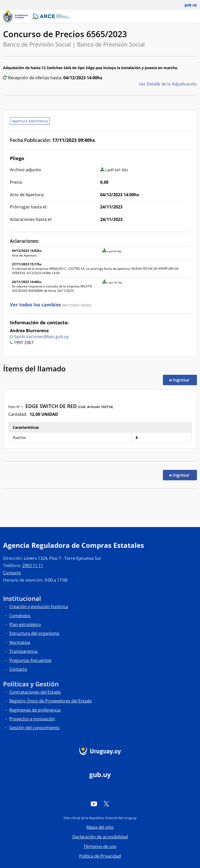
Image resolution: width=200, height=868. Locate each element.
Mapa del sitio (100, 827)
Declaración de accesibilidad (100, 837)
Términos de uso (100, 846)
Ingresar (183, 380)
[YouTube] (94, 804)
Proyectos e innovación (32, 719)
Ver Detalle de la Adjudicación (168, 84)
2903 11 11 (33, 565)
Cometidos (20, 616)
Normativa (20, 642)
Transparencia (23, 651)
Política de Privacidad (100, 856)
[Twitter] (106, 804)
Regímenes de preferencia (35, 710)
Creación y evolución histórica (39, 607)
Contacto (12, 573)
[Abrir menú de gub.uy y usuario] (187, 5)
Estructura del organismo (34, 633)
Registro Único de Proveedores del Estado (51, 701)
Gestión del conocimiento (35, 728)
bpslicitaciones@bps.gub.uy (42, 337)
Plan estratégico (25, 624)
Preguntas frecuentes (30, 660)
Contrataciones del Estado (35, 692)
